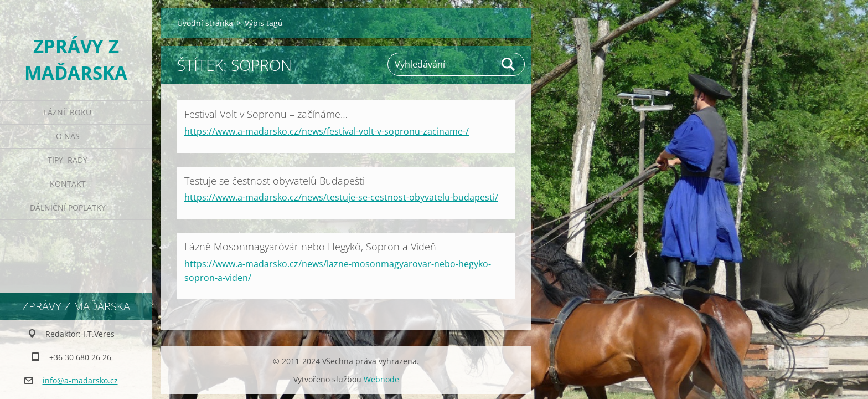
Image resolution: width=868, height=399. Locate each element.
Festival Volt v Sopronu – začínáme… (266, 114)
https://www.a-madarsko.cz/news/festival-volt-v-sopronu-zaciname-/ (327, 131)
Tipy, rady (68, 160)
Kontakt (68, 184)
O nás (68, 136)
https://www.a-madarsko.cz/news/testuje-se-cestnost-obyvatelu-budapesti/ (341, 197)
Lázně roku (68, 112)
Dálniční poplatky (68, 208)
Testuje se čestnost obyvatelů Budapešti (275, 181)
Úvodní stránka (205, 23)
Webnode (381, 379)
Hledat (509, 64)
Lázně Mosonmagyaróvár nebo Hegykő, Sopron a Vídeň (310, 247)
